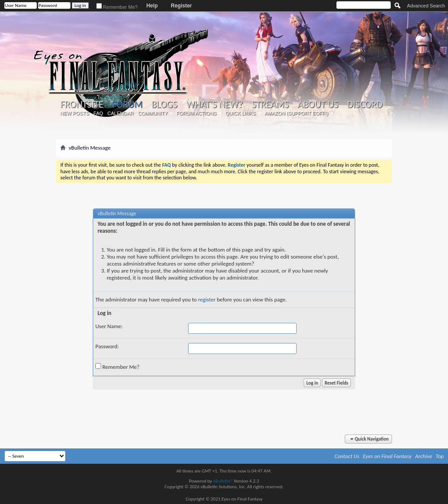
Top (440, 456)
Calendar (121, 113)
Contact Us (347, 456)
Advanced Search (426, 6)
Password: (107, 346)
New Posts (75, 113)
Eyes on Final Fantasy (387, 456)
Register (181, 6)
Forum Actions (196, 113)
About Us (318, 105)
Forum (127, 104)
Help (152, 6)
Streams (270, 105)
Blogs (164, 105)
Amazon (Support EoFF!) (297, 113)
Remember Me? (117, 7)
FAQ (98, 113)
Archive (424, 456)
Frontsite (82, 105)
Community (153, 113)
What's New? (215, 105)
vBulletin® (223, 481)
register (207, 299)
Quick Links (241, 113)
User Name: (109, 326)
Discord (365, 105)
